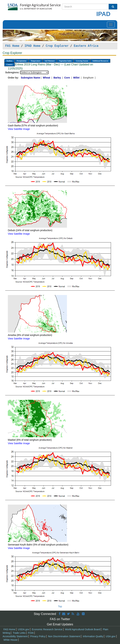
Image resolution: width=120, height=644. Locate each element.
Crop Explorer (57, 46)
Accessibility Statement (15, 636)
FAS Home (12, 46)
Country (10, 64)
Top (60, 606)
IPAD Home (32, 46)
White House (10, 640)
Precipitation (21, 61)
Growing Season (82, 61)
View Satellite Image (19, 129)
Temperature (35, 61)
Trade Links (19, 633)
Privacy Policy (38, 636)
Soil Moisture (50, 61)
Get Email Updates (60, 624)
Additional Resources (100, 61)
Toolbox (9, 61)
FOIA (31, 633)
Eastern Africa (86, 46)
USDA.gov (24, 629)
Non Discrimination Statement (64, 636)
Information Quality (93, 636)
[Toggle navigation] (111, 25)
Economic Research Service (47, 629)
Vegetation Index (65, 61)
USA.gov (111, 636)
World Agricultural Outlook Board (83, 629)
